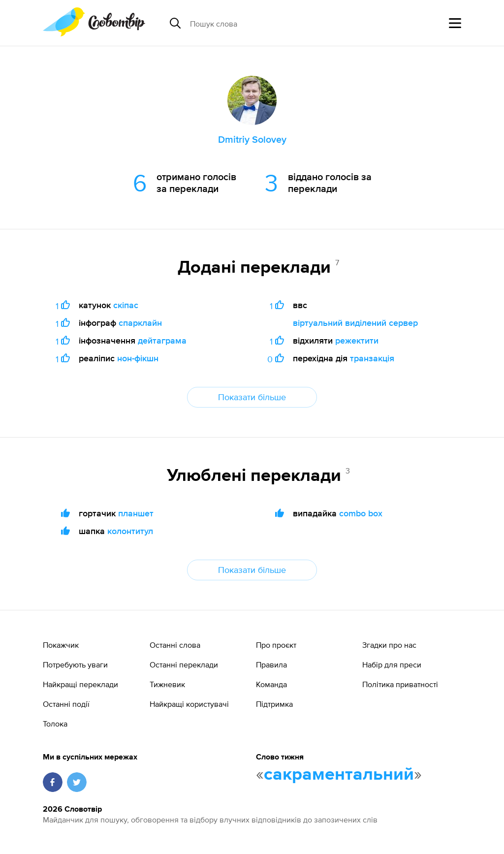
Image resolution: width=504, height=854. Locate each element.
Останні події (66, 704)
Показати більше (252, 397)
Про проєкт (276, 645)
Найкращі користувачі (189, 704)
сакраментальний (339, 775)
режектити (357, 340)
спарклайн (140, 323)
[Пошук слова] (266, 23)
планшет (136, 513)
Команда (271, 684)
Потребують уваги (75, 664)
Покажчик (61, 645)
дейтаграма (162, 340)
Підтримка (274, 704)
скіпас (126, 305)
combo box (361, 513)
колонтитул (130, 531)
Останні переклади (184, 664)
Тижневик (167, 684)
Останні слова (175, 645)
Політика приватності (400, 684)
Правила (271, 664)
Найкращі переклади (80, 684)
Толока (55, 724)
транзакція (372, 358)
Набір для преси (392, 664)
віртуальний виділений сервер (355, 323)
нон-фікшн (138, 358)
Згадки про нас (389, 645)
